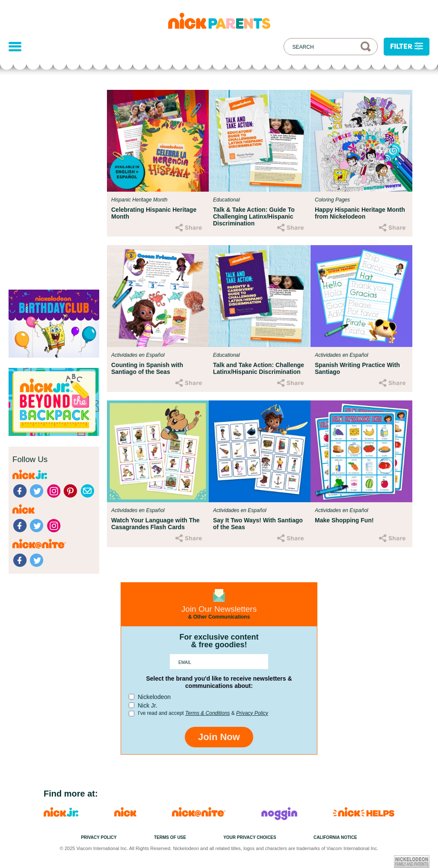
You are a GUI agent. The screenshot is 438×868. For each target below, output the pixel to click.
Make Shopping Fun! (344, 520)
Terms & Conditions (207, 713)
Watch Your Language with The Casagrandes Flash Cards (155, 524)
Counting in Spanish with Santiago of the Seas (147, 368)
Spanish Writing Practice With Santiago (357, 368)
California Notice (335, 837)
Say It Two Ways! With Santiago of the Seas (258, 524)
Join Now (219, 737)
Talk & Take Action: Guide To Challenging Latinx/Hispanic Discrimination (254, 216)
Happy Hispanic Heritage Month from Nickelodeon (360, 213)
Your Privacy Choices (250, 837)
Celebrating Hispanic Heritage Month (154, 213)
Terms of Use (170, 837)
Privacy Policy (252, 713)
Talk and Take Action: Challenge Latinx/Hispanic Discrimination (259, 368)
